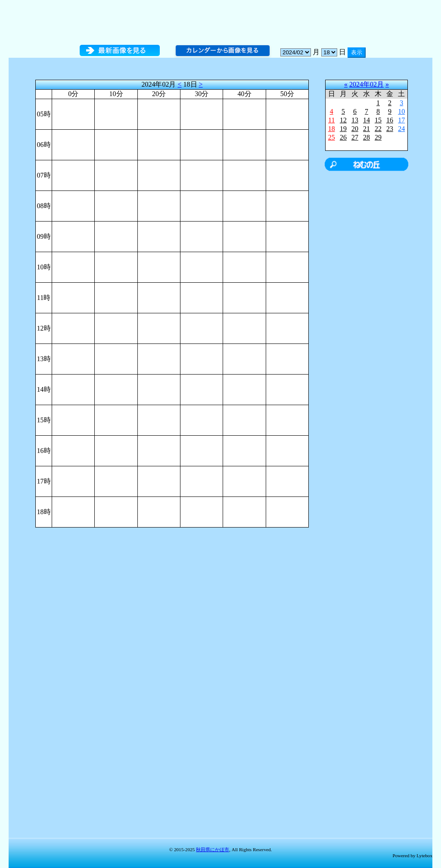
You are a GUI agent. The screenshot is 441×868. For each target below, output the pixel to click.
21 (366, 129)
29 (378, 137)
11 (331, 120)
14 (366, 120)
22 (378, 129)
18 (332, 129)
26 (343, 137)
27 (355, 137)
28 (366, 137)
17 (401, 120)
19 (343, 129)
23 (390, 129)
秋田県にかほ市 (213, 849)
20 (355, 129)
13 (355, 120)
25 (332, 137)
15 (378, 120)
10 (401, 111)
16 (390, 120)
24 (401, 129)
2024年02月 (366, 84)
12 (343, 120)
